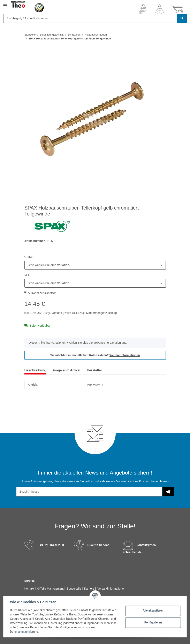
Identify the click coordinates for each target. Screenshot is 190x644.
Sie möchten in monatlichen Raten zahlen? (95, 355)
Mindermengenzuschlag (102, 313)
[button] (143, 9)
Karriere (90, 589)
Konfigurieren (153, 622)
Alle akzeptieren (153, 611)
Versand (57, 313)
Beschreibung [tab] (35, 370)
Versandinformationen (111, 589)
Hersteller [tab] (94, 370)
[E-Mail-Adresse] (89, 492)
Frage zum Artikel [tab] (67, 370)
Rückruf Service (98, 545)
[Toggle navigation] (5, 3)
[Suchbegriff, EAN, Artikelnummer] (90, 18)
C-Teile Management (51, 589)
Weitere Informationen (125, 355)
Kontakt (30, 589)
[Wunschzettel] (160, 9)
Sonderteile (74, 589)
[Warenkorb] (177, 9)
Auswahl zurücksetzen (40, 293)
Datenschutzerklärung (24, 632)
